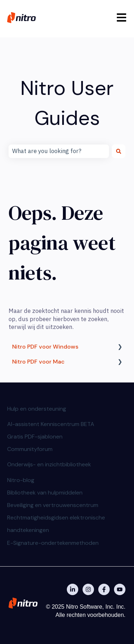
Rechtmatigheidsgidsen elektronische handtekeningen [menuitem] (56, 524)
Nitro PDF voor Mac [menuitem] (38, 362)
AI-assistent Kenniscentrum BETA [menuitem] (51, 424)
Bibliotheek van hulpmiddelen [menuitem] (45, 493)
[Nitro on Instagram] (88, 589)
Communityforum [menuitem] (30, 449)
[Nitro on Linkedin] (73, 589)
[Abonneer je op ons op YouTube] (120, 589)
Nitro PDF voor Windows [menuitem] (45, 347)
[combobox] (59, 151)
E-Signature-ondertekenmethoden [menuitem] (53, 543)
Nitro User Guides (67, 103)
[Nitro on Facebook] (104, 589)
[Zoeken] (119, 151)
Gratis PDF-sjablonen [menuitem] (35, 437)
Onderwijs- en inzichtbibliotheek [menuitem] (49, 464)
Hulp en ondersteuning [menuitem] (37, 409)
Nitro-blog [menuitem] (21, 480)
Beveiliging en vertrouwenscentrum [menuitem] (53, 505)
